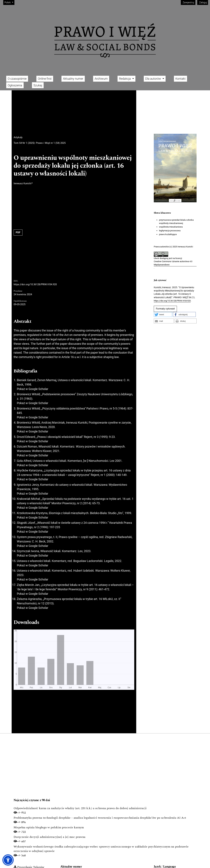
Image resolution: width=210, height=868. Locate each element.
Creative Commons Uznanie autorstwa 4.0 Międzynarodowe (173, 263)
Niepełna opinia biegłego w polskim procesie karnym (49, 827)
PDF (18, 232)
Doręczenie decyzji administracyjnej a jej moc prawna (50, 837)
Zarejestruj (188, 2)
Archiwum (101, 79)
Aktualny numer (73, 79)
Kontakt (180, 79)
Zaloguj (203, 2)
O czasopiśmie (17, 79)
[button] (163, 314)
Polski (9, 2)
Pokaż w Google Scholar (33, 389)
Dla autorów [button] (153, 79)
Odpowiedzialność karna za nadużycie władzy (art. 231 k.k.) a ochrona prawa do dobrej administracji (80, 808)
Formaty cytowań (165, 309)
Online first (45, 79)
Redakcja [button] (125, 79)
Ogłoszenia (15, 85)
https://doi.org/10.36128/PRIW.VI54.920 (35, 284)
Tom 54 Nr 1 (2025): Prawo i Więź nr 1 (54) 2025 (40, 143)
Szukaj (38, 85)
